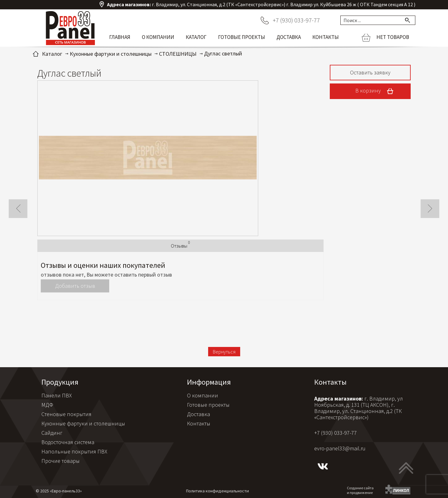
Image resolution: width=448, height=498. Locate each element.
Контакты (326, 37)
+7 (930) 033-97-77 (296, 20)
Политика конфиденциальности (217, 491)
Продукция (60, 382)
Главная (120, 37)
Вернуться (224, 352)
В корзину (376, 91)
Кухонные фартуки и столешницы (83, 423)
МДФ (47, 405)
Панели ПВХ (57, 395)
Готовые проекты (242, 37)
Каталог (196, 37)
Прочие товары (61, 461)
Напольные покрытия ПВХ (74, 451)
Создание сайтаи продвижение (360, 490)
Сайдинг (52, 433)
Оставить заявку (370, 72)
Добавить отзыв (75, 286)
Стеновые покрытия (66, 414)
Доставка (289, 37)
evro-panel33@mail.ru (340, 448)
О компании (158, 37)
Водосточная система (68, 442)
